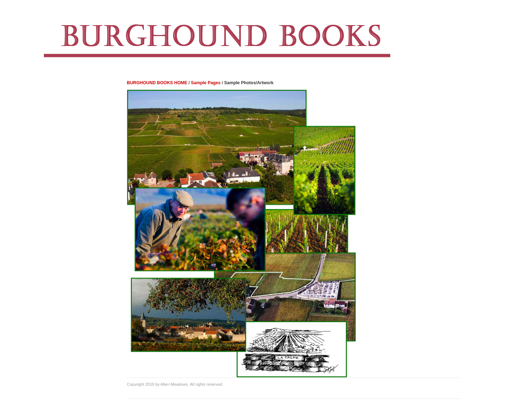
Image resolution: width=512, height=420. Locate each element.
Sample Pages (206, 83)
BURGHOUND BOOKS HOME (157, 83)
